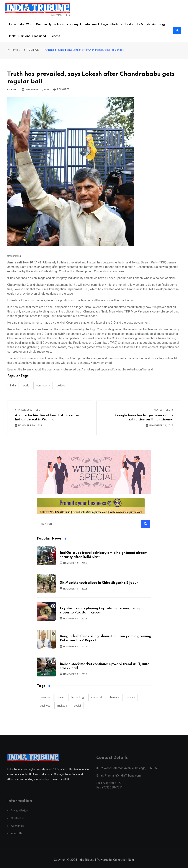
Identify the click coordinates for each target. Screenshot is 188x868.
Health (12, 36)
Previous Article (27, 410)
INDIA (13, 386)
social (77, 706)
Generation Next (124, 864)
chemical (97, 697)
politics (131, 697)
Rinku (15, 90)
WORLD (26, 386)
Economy (72, 24)
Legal (105, 24)
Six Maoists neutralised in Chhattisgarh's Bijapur (99, 583)
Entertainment (90, 24)
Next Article (164, 410)
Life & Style (143, 24)
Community (44, 24)
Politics (59, 24)
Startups (116, 24)
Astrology (159, 24)
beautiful (45, 697)
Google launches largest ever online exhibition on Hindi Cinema (144, 417)
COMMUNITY (43, 386)
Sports (128, 24)
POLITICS (33, 50)
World (30, 24)
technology (78, 697)
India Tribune (86, 864)
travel (61, 697)
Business (54, 36)
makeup (62, 706)
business (45, 706)
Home (12, 24)
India (21, 24)
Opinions (24, 36)
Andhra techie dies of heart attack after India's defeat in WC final (47, 417)
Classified (39, 36)
